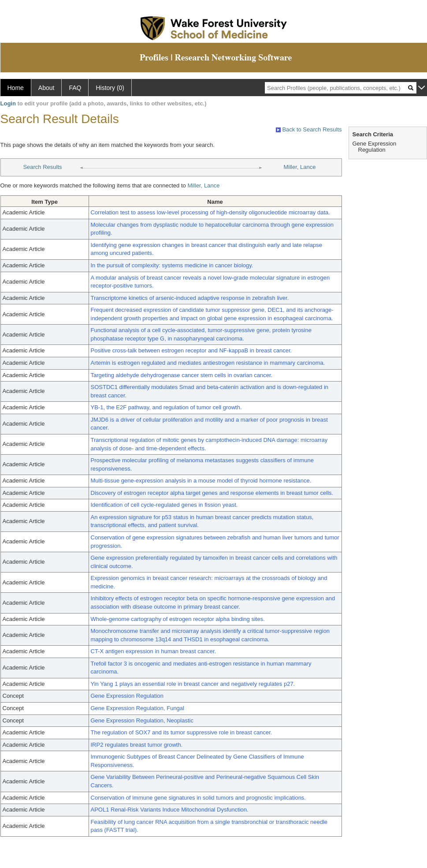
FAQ (75, 88)
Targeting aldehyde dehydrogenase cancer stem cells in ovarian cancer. (182, 375)
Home (16, 88)
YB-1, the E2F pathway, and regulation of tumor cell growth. (166, 407)
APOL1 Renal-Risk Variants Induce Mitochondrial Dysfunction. (170, 810)
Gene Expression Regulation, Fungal (137, 708)
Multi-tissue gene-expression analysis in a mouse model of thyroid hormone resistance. (201, 481)
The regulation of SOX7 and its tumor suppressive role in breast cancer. (182, 732)
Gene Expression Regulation (127, 696)
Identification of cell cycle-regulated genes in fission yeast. (164, 505)
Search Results (42, 167)
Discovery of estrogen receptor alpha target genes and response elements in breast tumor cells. (212, 493)
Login (8, 103)
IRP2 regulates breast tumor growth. (137, 745)
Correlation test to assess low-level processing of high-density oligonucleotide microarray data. (210, 212)
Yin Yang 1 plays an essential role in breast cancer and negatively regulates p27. (193, 684)
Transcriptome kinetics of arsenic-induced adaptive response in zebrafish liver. (190, 298)
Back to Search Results (309, 129)
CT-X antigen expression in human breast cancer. (154, 651)
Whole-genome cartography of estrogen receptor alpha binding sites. (178, 619)
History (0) (110, 88)
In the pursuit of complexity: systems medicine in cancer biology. (172, 265)
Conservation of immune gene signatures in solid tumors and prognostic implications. (198, 798)
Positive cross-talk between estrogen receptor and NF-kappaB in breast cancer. (191, 350)
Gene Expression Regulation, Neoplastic (142, 720)
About (46, 88)
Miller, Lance (300, 167)
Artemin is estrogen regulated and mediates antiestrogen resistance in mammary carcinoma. (208, 363)
